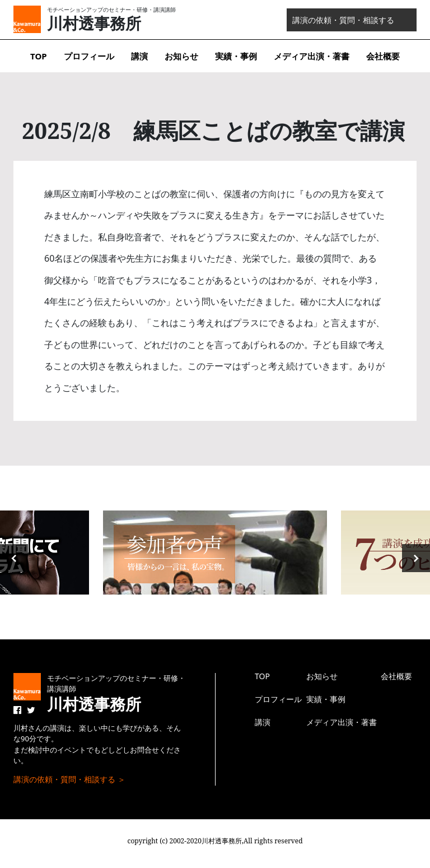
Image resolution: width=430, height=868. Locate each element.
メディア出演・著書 (312, 56)
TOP (39, 56)
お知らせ (181, 56)
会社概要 (383, 56)
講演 (139, 56)
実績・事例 (236, 56)
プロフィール (89, 56)
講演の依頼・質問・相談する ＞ (69, 779)
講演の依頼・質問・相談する (343, 20)
